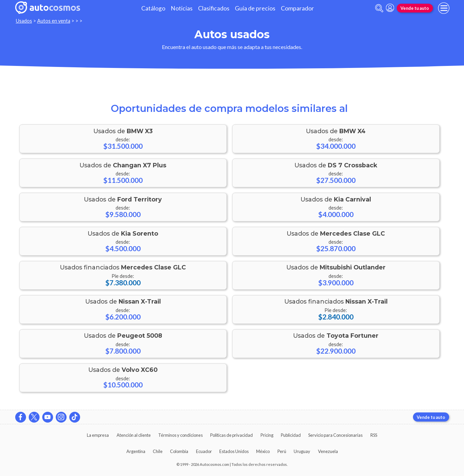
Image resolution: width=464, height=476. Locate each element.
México (263, 451)
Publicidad (291, 435)
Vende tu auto (415, 8)
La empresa (98, 435)
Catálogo (153, 8)
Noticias (182, 8)
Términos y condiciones (180, 435)
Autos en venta (54, 21)
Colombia (179, 451)
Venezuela (328, 451)
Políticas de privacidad (231, 435)
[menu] (444, 8)
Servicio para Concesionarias (335, 435)
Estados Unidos (234, 451)
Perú (282, 451)
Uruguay (302, 451)
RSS (374, 435)
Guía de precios (255, 8)
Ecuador (204, 451)
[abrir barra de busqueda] (379, 8)
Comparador (297, 8)
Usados (24, 21)
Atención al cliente (134, 435)
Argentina (136, 451)
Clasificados (214, 8)
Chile (158, 451)
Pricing (267, 435)
